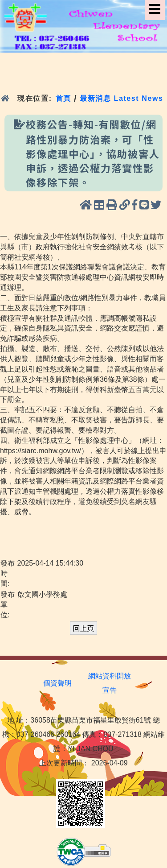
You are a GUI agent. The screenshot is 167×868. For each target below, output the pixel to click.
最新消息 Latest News (122, 98)
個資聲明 (57, 683)
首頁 (63, 98)
